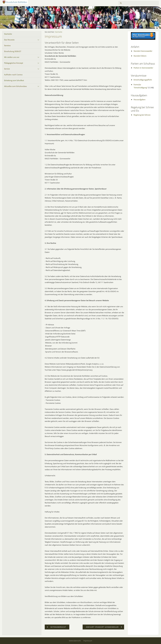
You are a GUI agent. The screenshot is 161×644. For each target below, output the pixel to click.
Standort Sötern (140, 56)
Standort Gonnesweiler (143, 51)
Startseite (8, 34)
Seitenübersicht (75, 641)
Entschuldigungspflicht (143, 80)
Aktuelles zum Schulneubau (15, 86)
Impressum (88, 641)
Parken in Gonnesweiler (143, 68)
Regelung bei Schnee (142, 115)
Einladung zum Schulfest (14, 80)
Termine (7, 46)
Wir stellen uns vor (12, 57)
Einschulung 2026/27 (13, 51)
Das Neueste (9, 40)
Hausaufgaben (140, 100)
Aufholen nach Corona (13, 75)
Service (7, 69)
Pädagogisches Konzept (14, 63)
